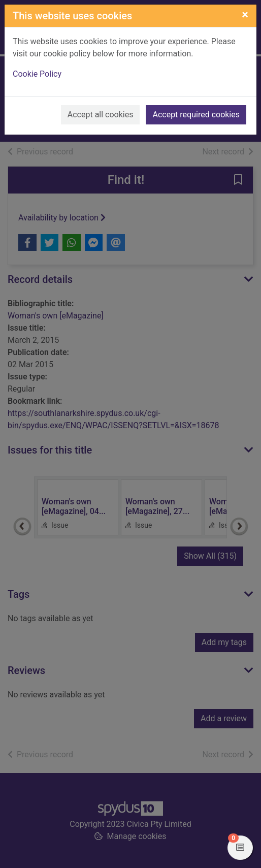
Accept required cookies (196, 115)
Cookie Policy (37, 74)
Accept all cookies (101, 115)
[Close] (245, 15)
